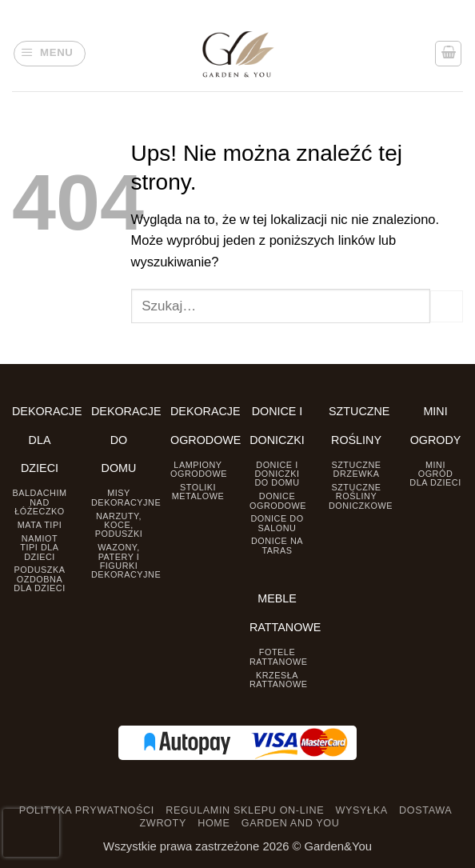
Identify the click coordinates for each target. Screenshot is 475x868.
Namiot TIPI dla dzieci (39, 548)
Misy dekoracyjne (126, 497)
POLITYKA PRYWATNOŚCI (87, 810)
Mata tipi (40, 525)
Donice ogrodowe (278, 500)
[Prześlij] (447, 306)
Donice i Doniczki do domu (277, 474)
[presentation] (31, 833)
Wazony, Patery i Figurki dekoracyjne (126, 561)
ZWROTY (163, 823)
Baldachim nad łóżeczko (39, 502)
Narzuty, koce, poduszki (119, 525)
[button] (50, 54)
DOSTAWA (425, 810)
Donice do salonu (277, 523)
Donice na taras (277, 545)
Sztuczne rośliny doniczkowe (361, 496)
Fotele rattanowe (278, 656)
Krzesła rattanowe (278, 680)
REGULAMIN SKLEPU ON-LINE (245, 810)
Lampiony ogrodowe (199, 469)
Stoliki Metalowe (198, 492)
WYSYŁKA (361, 810)
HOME (214, 823)
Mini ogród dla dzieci (435, 474)
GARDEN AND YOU (291, 823)
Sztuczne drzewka (356, 469)
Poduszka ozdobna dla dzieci (39, 579)
